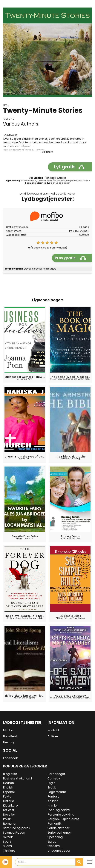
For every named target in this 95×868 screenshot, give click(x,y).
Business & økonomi (17, 778)
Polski (7, 819)
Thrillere (9, 851)
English (8, 787)
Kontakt (53, 730)
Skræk (8, 837)
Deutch (8, 783)
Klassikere (10, 806)
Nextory (9, 742)
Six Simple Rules (70, 616)
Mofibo (8, 730)
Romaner (10, 824)
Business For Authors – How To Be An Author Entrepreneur (25, 377)
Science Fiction (14, 833)
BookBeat (10, 736)
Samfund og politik (17, 828)
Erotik (52, 787)
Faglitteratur (57, 792)
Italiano (53, 801)
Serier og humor (59, 833)
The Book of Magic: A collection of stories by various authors (70, 377)
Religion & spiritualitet (63, 819)
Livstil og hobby (59, 810)
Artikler (53, 736)
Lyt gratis (69, 167)
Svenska (54, 846)
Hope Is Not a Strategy (70, 696)
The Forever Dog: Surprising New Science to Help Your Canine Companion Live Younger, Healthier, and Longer (25, 616)
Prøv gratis (70, 258)
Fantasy (53, 796)
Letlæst (9, 810)
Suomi (7, 846)
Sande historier (59, 828)
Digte (51, 783)
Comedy (54, 778)
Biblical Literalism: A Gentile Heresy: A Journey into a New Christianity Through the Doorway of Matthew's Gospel (25, 696)
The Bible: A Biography (70, 457)
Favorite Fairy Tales (25, 536)
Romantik (55, 824)
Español (9, 792)
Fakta (7, 796)
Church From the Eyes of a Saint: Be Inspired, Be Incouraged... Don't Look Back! (25, 457)
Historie (9, 801)
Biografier (10, 774)
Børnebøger (56, 774)
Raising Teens (70, 536)
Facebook (10, 758)
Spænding (55, 837)
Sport (7, 842)
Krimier (53, 806)
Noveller (9, 815)
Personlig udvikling (61, 815)
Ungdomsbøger (59, 851)
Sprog (52, 842)
